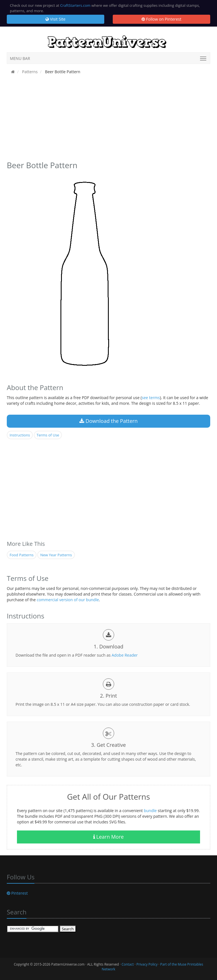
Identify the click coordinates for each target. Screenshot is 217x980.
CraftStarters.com (75, 5)
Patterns (29, 72)
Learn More (108, 837)
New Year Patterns (56, 555)
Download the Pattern (108, 421)
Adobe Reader (125, 655)
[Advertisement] (108, 119)
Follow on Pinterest (161, 19)
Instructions (20, 435)
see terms (151, 398)
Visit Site (55, 19)
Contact (128, 964)
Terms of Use (48, 435)
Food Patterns (22, 555)
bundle (150, 811)
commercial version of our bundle (68, 600)
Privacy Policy (147, 964)
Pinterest (17, 893)
